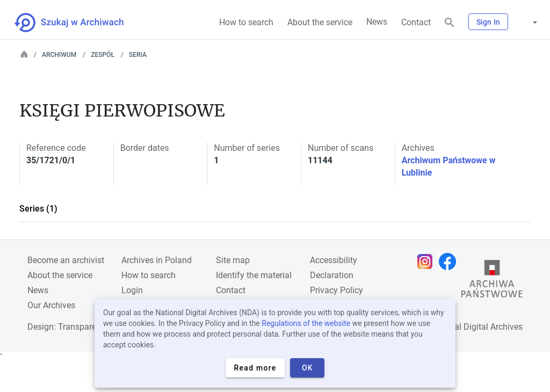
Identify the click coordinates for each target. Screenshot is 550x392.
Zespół (103, 55)
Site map (233, 260)
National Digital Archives (476, 327)
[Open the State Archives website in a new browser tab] (492, 281)
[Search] (450, 23)
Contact (416, 22)
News (377, 22)
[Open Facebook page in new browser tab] (450, 262)
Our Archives (51, 305)
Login (132, 290)
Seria (138, 55)
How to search (246, 22)
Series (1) (38, 209)
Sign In (488, 22)
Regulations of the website (306, 323)
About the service (320, 22)
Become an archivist (66, 260)
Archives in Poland (157, 260)
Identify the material (254, 275)
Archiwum (59, 55)
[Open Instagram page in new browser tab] (428, 262)
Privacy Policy (336, 290)
